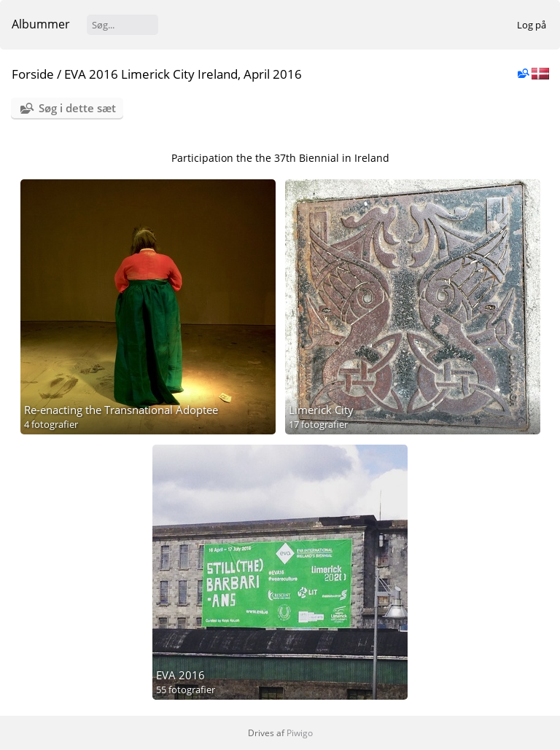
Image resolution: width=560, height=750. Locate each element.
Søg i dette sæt (77, 108)
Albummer (41, 24)
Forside (33, 74)
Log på (532, 25)
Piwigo (300, 733)
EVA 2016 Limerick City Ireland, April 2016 (183, 74)
